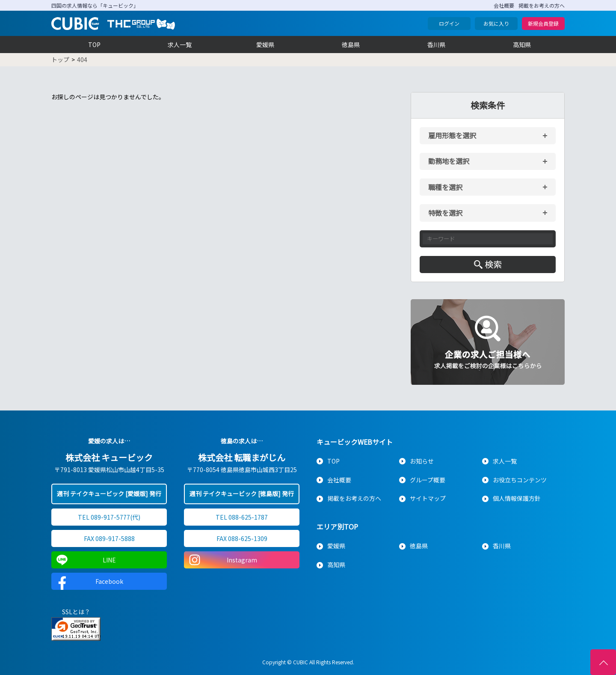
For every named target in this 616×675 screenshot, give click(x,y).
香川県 (436, 45)
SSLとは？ (76, 612)
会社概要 (504, 5)
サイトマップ (428, 498)
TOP (94, 45)
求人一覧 (180, 45)
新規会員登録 (543, 23)
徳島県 (351, 45)
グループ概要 (428, 480)
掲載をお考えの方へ (542, 5)
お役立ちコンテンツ (520, 480)
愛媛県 (265, 45)
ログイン (449, 23)
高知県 (522, 45)
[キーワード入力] (488, 239)
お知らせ (422, 461)
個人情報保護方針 (517, 498)
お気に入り (496, 23)
